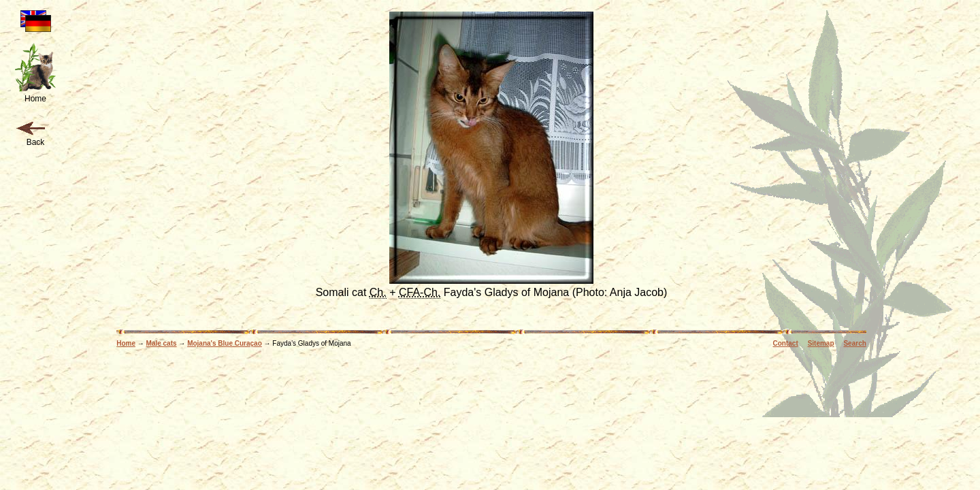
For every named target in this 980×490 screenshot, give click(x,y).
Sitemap (821, 343)
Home (126, 343)
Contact (786, 343)
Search (854, 343)
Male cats (162, 343)
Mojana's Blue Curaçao (225, 343)
